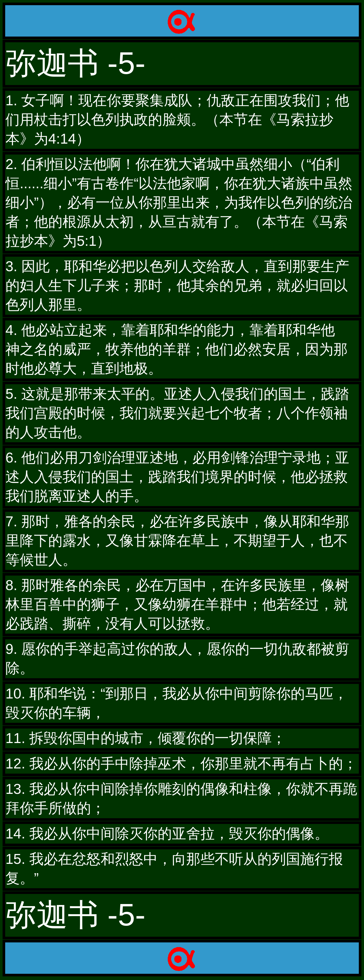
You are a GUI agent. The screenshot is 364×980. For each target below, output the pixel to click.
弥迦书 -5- (75, 63)
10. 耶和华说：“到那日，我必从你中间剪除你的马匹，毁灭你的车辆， (177, 703)
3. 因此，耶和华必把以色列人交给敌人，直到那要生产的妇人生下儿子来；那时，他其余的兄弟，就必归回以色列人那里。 (177, 285)
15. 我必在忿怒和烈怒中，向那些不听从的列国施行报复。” (174, 869)
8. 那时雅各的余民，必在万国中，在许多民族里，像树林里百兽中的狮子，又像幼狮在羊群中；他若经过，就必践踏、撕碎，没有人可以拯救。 (177, 604)
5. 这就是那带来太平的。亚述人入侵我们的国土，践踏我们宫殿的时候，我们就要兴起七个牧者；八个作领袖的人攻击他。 (177, 413)
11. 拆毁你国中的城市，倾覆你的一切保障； (146, 738)
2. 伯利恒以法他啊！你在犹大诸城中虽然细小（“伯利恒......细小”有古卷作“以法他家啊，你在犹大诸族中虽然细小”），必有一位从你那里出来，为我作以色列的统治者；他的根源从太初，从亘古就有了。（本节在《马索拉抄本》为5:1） (179, 202)
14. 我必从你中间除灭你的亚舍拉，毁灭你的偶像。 (167, 834)
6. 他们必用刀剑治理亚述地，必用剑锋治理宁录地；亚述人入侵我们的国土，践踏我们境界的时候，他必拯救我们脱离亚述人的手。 (177, 477)
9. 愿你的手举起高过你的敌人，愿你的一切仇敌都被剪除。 (177, 659)
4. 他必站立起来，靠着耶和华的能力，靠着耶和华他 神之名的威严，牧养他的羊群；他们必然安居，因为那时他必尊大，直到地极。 (177, 349)
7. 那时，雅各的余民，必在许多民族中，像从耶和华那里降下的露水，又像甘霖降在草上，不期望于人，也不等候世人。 (177, 541)
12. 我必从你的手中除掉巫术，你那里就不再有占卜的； (181, 764)
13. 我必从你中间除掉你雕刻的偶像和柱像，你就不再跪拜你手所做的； (181, 799)
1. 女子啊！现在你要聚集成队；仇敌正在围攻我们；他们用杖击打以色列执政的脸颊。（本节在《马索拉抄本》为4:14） (177, 120)
